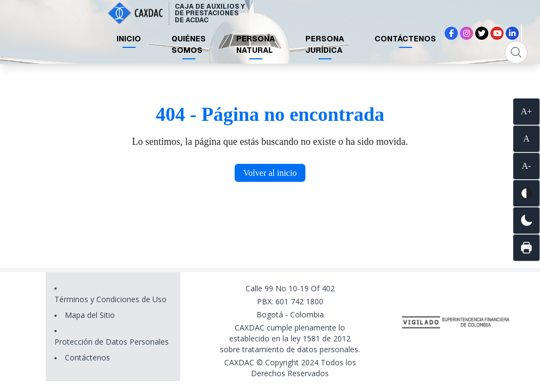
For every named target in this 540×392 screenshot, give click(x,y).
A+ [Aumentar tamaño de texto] (527, 111)
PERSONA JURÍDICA (325, 44)
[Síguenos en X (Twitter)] (482, 33)
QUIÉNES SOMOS (189, 44)
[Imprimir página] (526, 248)
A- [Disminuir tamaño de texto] (527, 166)
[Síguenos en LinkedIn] (512, 33)
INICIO (129, 39)
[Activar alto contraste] (526, 193)
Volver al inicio (270, 173)
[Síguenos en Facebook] (451, 33)
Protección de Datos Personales (112, 342)
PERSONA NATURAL (256, 44)
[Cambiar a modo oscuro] (526, 220)
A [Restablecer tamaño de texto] (526, 139)
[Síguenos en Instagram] (467, 33)
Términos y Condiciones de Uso (111, 299)
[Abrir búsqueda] (516, 52)
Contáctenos (87, 357)
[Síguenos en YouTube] (497, 33)
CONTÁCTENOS (405, 39)
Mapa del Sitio (90, 315)
